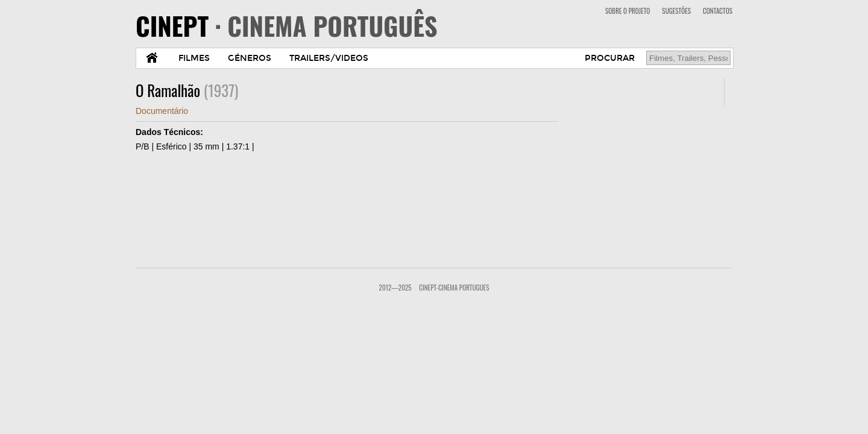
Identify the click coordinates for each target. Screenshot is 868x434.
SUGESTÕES (676, 11)
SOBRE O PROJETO (627, 11)
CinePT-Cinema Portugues (454, 288)
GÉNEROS (250, 58)
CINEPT (287, 25)
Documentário (162, 111)
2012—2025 (395, 288)
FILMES (194, 58)
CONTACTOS (718, 11)
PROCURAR (610, 58)
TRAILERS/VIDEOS (329, 58)
